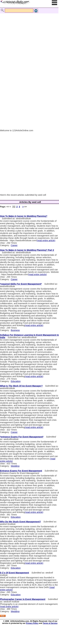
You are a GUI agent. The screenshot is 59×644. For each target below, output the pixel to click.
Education (16, 381)
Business (15, 330)
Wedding (15, 466)
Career (14, 245)
